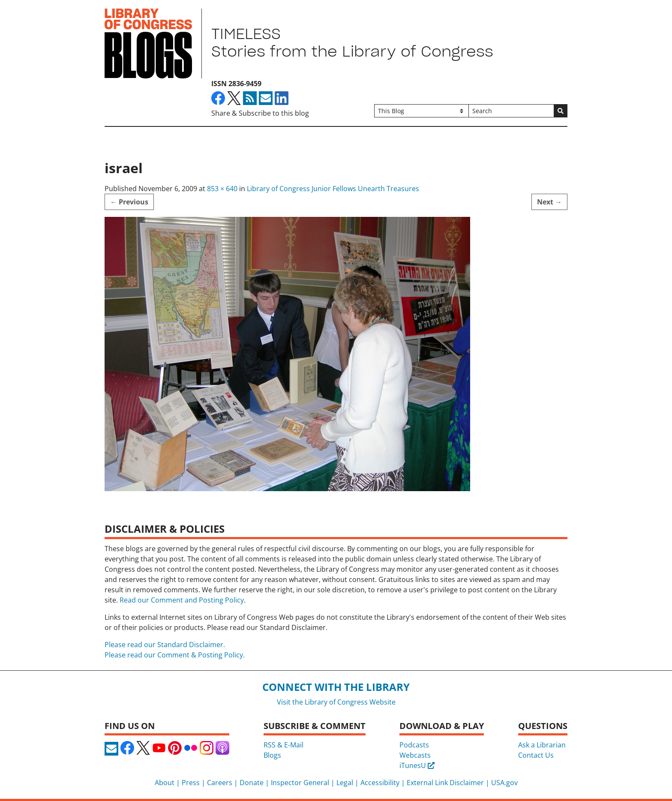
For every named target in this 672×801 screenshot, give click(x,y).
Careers (220, 783)
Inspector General (300, 783)
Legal (345, 783)
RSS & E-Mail (283, 745)
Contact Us (536, 755)
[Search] (511, 111)
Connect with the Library (336, 687)
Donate (252, 783)
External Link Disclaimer (445, 783)
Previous (129, 202)
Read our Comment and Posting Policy (182, 600)
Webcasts (415, 755)
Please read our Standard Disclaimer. (165, 645)
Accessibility (380, 783)
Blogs (272, 755)
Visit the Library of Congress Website (336, 702)
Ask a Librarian (542, 745)
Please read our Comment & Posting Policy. (175, 655)
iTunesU (417, 765)
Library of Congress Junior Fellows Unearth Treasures (333, 189)
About (165, 783)
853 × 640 (222, 189)
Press (191, 783)
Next (549, 202)
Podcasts (414, 745)
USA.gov (504, 783)
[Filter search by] (421, 111)
